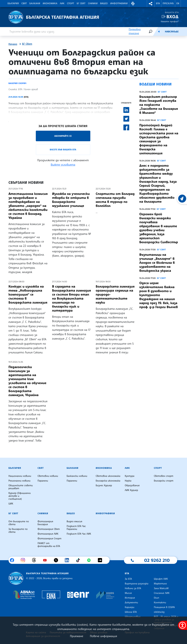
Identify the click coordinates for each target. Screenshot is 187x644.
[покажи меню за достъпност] (182, 625)
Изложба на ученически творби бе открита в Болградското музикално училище (71, 200)
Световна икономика (108, 476)
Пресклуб (168, 3)
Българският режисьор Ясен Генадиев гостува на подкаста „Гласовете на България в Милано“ (159, 105)
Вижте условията (63, 164)
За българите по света (18, 531)
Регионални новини (20, 481)
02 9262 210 (157, 560)
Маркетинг (160, 584)
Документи (131, 603)
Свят (24, 3)
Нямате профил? (170, 21)
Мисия (128, 593)
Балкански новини (77, 476)
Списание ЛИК (162, 593)
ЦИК (11, 504)
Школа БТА (131, 612)
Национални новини (20, 476)
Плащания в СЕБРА (164, 607)
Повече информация (104, 636)
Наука (128, 481)
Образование (132, 485)
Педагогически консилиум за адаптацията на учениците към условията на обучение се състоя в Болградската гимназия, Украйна (28, 381)
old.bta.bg (159, 612)
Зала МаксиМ (161, 588)
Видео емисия (74, 521)
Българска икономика (108, 481)
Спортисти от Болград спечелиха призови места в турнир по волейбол (115, 200)
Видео (104, 3)
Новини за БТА (133, 588)
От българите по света (19, 523)
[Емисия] (159, 31)
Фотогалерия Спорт (49, 539)
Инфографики (119, 3)
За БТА (128, 579)
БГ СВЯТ (162, 92)
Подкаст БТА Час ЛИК (79, 534)
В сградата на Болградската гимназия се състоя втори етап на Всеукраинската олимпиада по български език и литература (72, 298)
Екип (156, 598)
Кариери (129, 607)
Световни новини (48, 476)
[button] (133, 4)
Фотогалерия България (45, 523)
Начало (13, 44)
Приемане (77, 636)
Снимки (93, 3)
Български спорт (163, 481)
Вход (173, 17)
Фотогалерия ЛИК (48, 534)
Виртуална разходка (136, 584)
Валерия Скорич (17, 83)
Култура (129, 476)
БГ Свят (81, 3)
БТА (158, 3)
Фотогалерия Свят (49, 529)
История (130, 598)
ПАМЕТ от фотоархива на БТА (49, 545)
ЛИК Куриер (131, 490)
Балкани (35, 3)
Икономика (50, 3)
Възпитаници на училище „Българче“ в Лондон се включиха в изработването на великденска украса (157, 263)
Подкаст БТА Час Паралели (76, 528)
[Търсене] (150, 31)
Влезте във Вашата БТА (63, 150)
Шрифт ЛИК (161, 579)
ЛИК (62, 3)
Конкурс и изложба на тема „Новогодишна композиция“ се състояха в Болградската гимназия (28, 294)
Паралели (43, 481)
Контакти (160, 603)
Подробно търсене (135, 31)
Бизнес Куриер (104, 485)
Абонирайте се (63, 136)
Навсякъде (172, 32)
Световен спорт (163, 476)
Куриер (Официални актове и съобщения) (20, 496)
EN (178, 3)
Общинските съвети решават (21, 487)
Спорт (71, 3)
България (13, 3)
